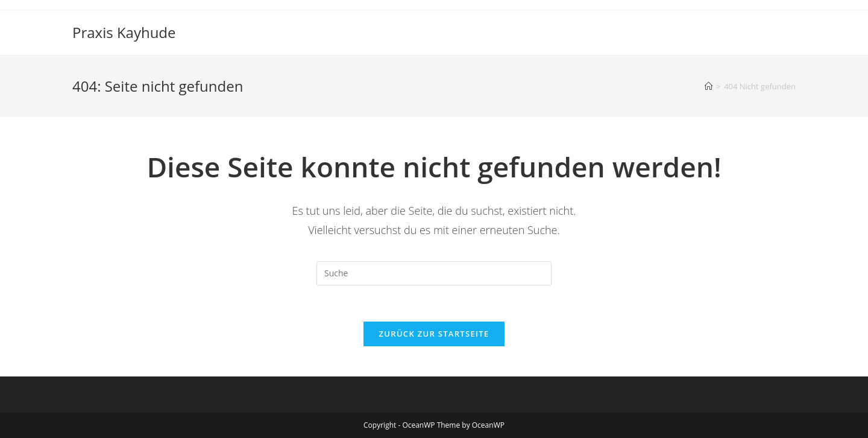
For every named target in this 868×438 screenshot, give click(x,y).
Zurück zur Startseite (434, 334)
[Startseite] (709, 86)
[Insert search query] (434, 273)
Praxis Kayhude (124, 32)
